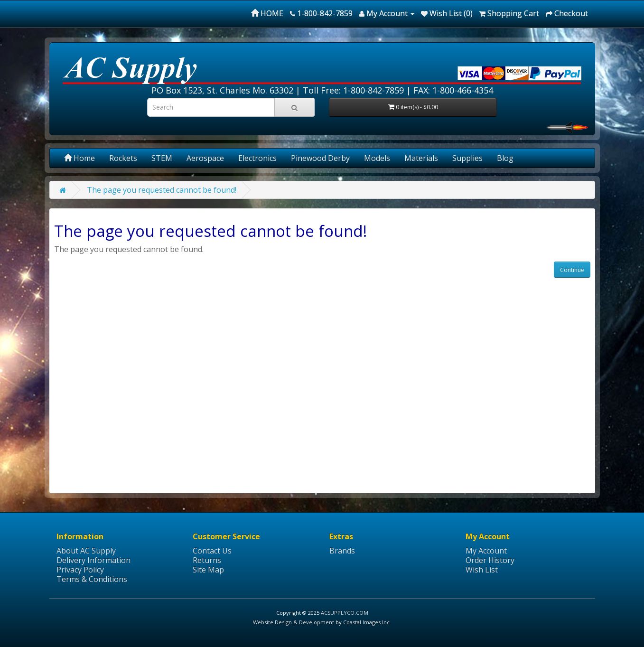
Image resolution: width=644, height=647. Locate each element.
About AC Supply (86, 551)
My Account (486, 551)
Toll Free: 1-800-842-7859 (353, 90)
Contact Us (212, 551)
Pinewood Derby (320, 158)
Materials (421, 158)
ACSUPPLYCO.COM (345, 613)
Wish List (482, 570)
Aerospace (205, 158)
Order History (490, 560)
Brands (342, 551)
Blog (505, 158)
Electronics (257, 158)
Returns (207, 560)
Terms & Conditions (92, 579)
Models (377, 158)
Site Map (208, 570)
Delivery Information (93, 560)
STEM (162, 158)
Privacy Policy (80, 570)
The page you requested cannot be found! (162, 190)
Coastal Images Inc (366, 622)
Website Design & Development (294, 622)
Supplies (467, 158)
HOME (267, 13)
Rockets (123, 158)
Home (79, 158)
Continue (572, 270)
